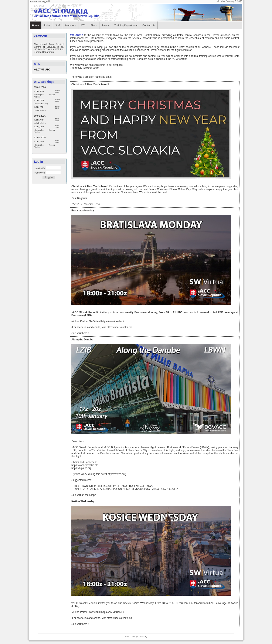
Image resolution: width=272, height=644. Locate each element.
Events (106, 26)
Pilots (94, 26)
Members (71, 26)
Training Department (126, 26)
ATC (83, 26)
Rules (47, 26)
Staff (58, 26)
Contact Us (149, 26)
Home (35, 26)
